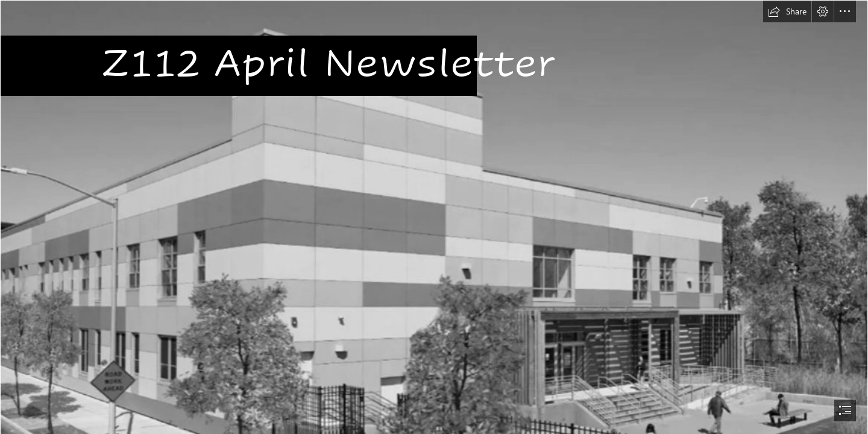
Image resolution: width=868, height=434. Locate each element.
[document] (434, 217)
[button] (787, 11)
